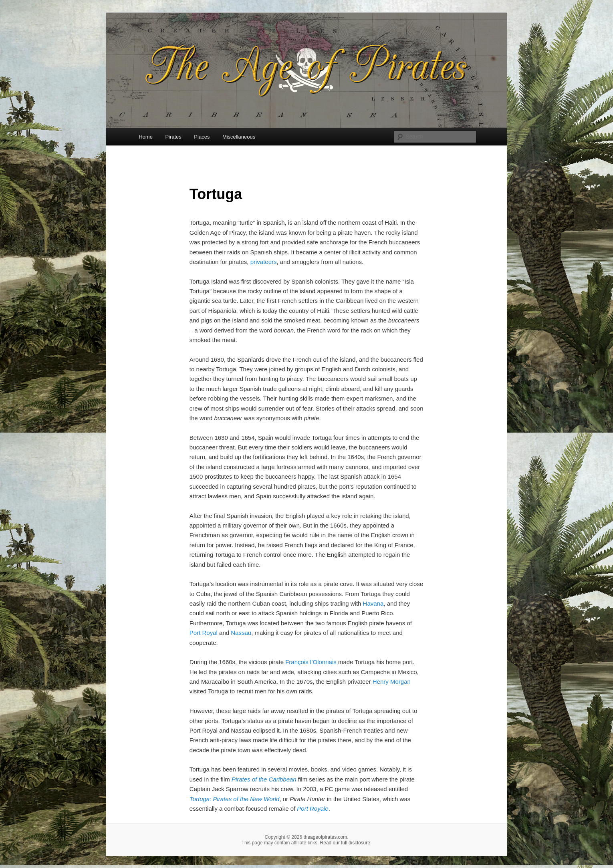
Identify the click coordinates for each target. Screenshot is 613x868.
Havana (373, 603)
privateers (264, 262)
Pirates (173, 137)
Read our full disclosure (345, 843)
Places (202, 137)
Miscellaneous (239, 137)
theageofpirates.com (325, 837)
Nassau (241, 633)
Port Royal (204, 633)
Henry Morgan (392, 682)
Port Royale (313, 809)
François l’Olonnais (311, 662)
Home (146, 137)
